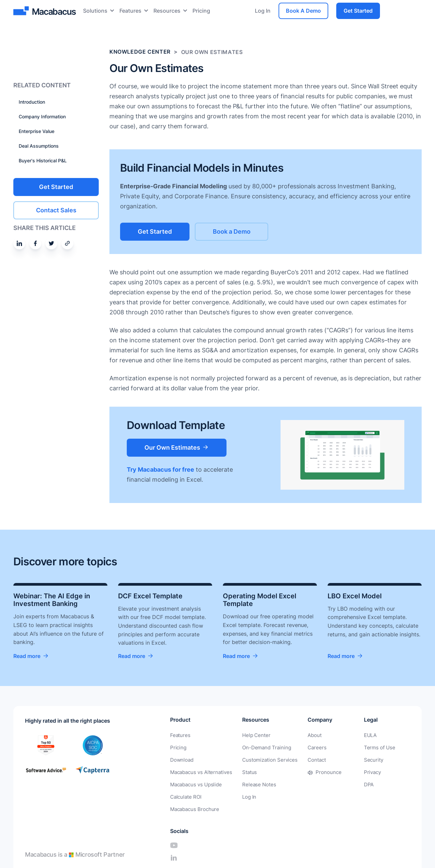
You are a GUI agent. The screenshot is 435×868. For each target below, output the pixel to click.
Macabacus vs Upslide (195, 783)
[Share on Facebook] (35, 243)
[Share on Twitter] (51, 243)
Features (130, 11)
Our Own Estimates (175, 447)
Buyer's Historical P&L (43, 160)
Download (181, 759)
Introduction (32, 102)
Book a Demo (240, 231)
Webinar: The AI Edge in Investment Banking (52, 600)
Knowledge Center (140, 52)
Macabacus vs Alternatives (199, 771)
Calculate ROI (185, 795)
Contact (309, 759)
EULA (347, 735)
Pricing (201, 11)
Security (350, 759)
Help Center (252, 735)
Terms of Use (356, 747)
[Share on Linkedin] (19, 243)
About (306, 735)
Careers (308, 747)
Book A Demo (303, 11)
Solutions (95, 11)
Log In (263, 11)
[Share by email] (67, 243)
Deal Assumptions (39, 146)
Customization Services (264, 759)
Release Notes (255, 783)
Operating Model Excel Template (260, 600)
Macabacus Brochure (193, 807)
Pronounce (320, 771)
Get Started (358, 11)
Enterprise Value (37, 131)
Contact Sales (56, 210)
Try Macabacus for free (160, 469)
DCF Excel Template (150, 596)
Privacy (349, 771)
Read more (27, 656)
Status (246, 771)
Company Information (42, 116)
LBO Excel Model (355, 596)
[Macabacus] (46, 11)
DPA (346, 783)
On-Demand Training (262, 747)
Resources (167, 11)
